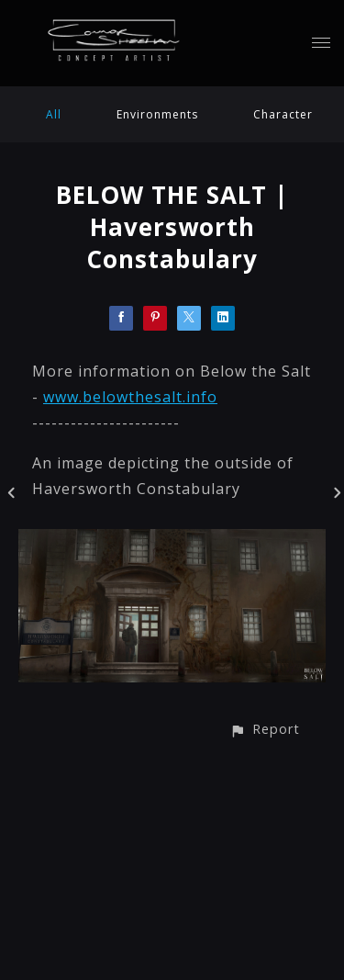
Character (283, 114)
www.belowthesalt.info (130, 397)
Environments (157, 114)
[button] (265, 729)
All (54, 114)
